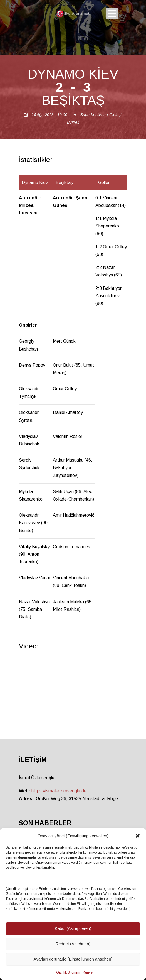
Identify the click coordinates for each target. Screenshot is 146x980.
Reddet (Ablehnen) (73, 944)
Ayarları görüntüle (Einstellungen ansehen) (73, 959)
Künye (88, 972)
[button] (138, 836)
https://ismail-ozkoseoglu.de (59, 791)
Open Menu (112, 14)
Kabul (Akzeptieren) (73, 928)
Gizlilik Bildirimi (68, 972)
